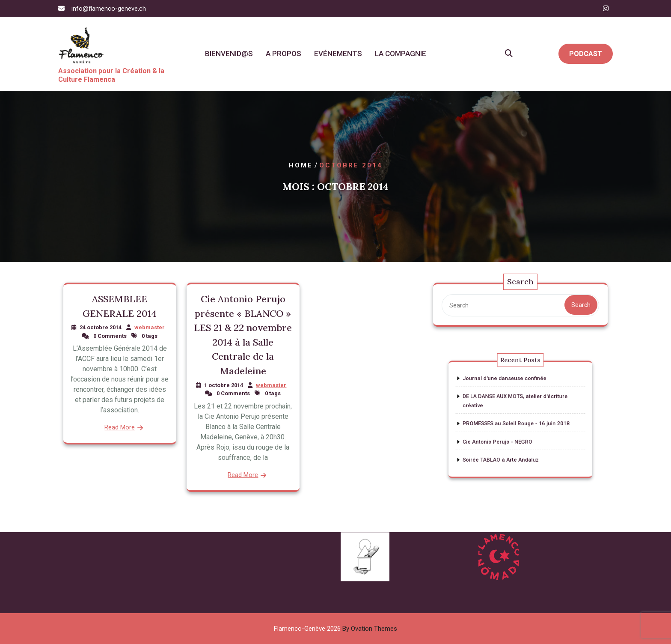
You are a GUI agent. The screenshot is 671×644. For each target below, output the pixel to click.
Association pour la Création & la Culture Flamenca (111, 75)
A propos (284, 54)
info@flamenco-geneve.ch (109, 9)
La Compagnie (401, 54)
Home (301, 165)
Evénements (338, 54)
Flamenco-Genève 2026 (335, 629)
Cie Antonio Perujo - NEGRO (503, 436)
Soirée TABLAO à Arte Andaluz (505, 450)
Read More (120, 427)
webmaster (150, 327)
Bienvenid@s (229, 54)
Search (581, 305)
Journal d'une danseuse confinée (508, 387)
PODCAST (586, 54)
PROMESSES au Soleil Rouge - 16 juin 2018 (517, 422)
